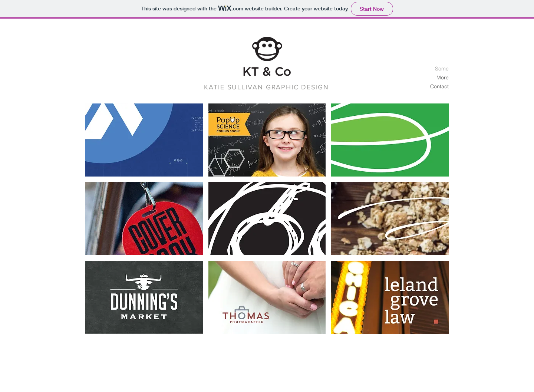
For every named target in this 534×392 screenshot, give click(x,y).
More (443, 78)
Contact (439, 86)
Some (442, 69)
